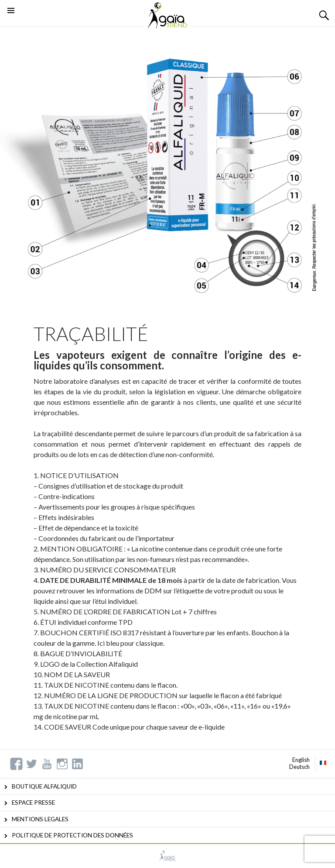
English (301, 760)
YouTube (47, 764)
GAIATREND (167, 856)
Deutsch (299, 767)
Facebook (16, 764)
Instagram (62, 764)
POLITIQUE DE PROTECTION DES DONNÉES (72, 835)
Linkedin (77, 764)
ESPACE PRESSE (33, 803)
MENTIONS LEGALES (40, 819)
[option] (167, 169)
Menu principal (11, 21)
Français (323, 763)
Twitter (32, 764)
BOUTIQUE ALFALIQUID (44, 786)
